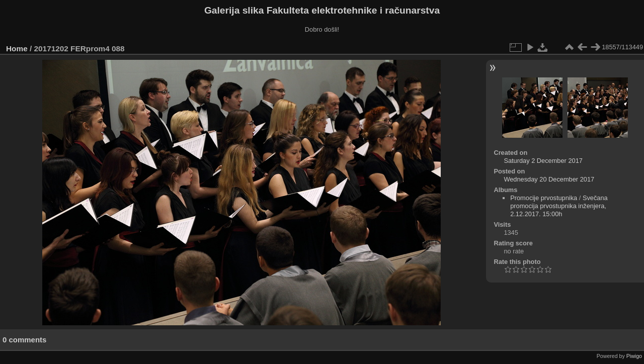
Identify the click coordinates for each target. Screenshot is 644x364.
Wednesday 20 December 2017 (549, 179)
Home (17, 49)
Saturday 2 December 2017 (543, 161)
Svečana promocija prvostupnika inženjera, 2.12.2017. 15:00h (559, 206)
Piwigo (634, 356)
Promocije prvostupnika (544, 198)
